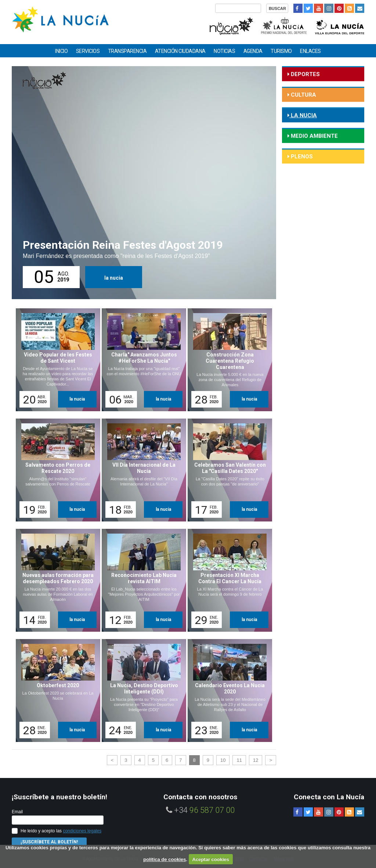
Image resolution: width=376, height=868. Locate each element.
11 (239, 760)
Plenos (301, 157)
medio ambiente (314, 136)
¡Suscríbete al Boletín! (49, 842)
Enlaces (310, 51)
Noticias (224, 51)
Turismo (281, 51)
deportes (305, 74)
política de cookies (164, 859)
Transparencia (127, 51)
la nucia (114, 278)
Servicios (88, 51)
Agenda (253, 51)
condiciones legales (82, 831)
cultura (303, 95)
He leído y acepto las (61, 831)
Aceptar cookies (211, 859)
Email (17, 812)
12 (256, 760)
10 (223, 760)
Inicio (61, 51)
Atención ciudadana (180, 51)
